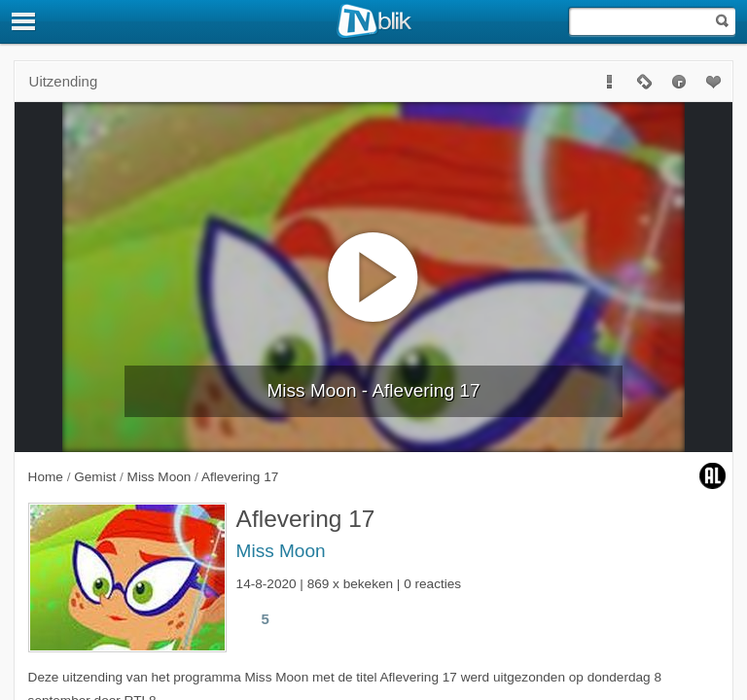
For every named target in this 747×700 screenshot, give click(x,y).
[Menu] (24, 21)
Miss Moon (281, 551)
